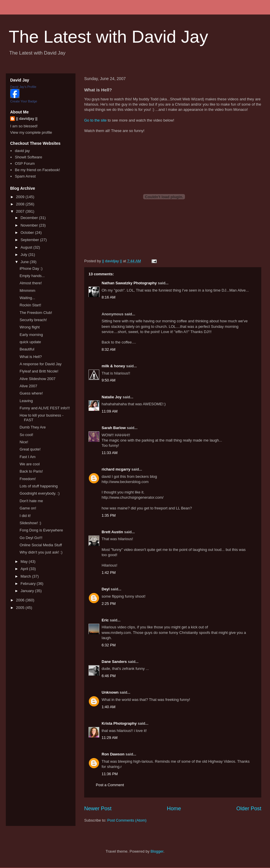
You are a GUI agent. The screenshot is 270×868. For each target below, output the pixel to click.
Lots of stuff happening (38, 486)
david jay (22, 151)
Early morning (31, 335)
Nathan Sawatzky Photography (129, 283)
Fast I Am (27, 457)
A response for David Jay (40, 364)
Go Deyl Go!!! (31, 538)
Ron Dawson (113, 754)
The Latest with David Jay (108, 37)
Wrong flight (29, 327)
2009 (21, 197)
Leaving (26, 401)
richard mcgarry (116, 469)
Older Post (249, 809)
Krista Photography (119, 723)
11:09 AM (110, 411)
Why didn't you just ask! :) (41, 552)
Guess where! (31, 393)
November (30, 225)
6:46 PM (109, 676)
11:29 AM (110, 738)
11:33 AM (110, 453)
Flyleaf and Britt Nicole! (39, 371)
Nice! (24, 442)
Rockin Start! (30, 305)
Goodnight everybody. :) (39, 493)
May (25, 562)
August (27, 247)
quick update (30, 342)
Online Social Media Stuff (41, 545)
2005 (21, 608)
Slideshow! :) (30, 523)
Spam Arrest (25, 176)
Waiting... (27, 298)
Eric (105, 620)
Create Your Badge (24, 101)
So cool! (26, 435)
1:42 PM (109, 573)
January (28, 591)
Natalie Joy (112, 397)
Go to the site (95, 120)
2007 (21, 211)
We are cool (29, 464)
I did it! (25, 516)
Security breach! (33, 320)
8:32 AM (109, 349)
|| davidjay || (27, 119)
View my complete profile (31, 132)
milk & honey (113, 366)
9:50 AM (109, 380)
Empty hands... (32, 276)
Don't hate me (31, 501)
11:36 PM (110, 774)
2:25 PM (109, 604)
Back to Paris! (31, 471)
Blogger (157, 851)
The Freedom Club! (36, 313)
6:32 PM (109, 645)
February (29, 584)
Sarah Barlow (114, 428)
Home (174, 809)
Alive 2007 (28, 386)
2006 (21, 600)
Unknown (110, 692)
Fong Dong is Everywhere (41, 530)
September (30, 240)
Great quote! (30, 449)
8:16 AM (109, 297)
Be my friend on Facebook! (37, 170)
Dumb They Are (33, 427)
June (25, 262)
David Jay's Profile (23, 87)
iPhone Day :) (31, 268)
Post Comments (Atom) (127, 820)
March (26, 576)
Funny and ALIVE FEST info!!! (45, 408)
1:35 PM (109, 515)
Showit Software (28, 157)
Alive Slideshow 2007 (37, 379)
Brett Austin (112, 532)
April (25, 569)
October (28, 233)
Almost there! (31, 283)
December (30, 218)
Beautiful (27, 349)
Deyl (106, 589)
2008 (21, 204)
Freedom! (28, 479)
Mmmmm (27, 291)
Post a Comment (110, 785)
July (25, 255)
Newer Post (98, 809)
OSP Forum (25, 163)
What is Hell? (31, 357)
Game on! (28, 508)
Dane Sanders (114, 662)
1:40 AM (109, 707)
